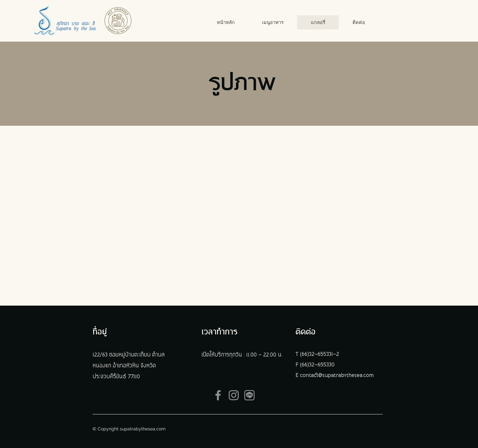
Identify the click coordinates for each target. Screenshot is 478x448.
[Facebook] (218, 395)
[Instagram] (234, 395)
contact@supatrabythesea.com (337, 375)
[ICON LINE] (249, 395)
